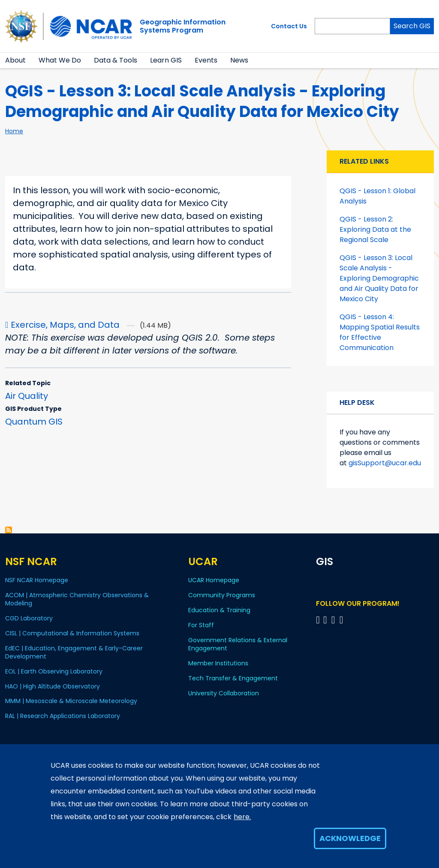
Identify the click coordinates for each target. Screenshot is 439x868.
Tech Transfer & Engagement (233, 678)
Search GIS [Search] (412, 26)
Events (206, 60)
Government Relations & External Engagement (238, 644)
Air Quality (27, 396)
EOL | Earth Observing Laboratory (54, 671)
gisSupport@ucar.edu (385, 463)
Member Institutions (218, 663)
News (239, 60)
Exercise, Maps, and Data (65, 325)
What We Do (60, 60)
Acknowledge (350, 838)
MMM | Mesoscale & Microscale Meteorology (71, 701)
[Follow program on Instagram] (343, 620)
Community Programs (222, 595)
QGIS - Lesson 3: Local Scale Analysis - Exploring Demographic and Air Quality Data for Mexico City (379, 278)
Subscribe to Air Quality (9, 530)
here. (242, 817)
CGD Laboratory (29, 618)
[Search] (352, 26)
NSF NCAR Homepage (37, 580)
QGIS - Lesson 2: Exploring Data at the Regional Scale (375, 229)
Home (14, 131)
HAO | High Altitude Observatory (53, 686)
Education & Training (219, 610)
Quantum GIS (34, 422)
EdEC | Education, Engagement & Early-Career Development (74, 652)
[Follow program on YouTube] (335, 620)
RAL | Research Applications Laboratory (63, 716)
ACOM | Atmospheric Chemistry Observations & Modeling (77, 599)
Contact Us (289, 26)
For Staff (201, 625)
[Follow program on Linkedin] (326, 620)
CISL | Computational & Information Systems (72, 633)
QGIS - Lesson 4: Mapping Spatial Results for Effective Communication (380, 332)
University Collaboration (224, 693)
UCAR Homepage (214, 580)
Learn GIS (166, 60)
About (15, 60)
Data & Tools (116, 60)
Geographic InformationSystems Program (183, 26)
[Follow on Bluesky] (318, 620)
